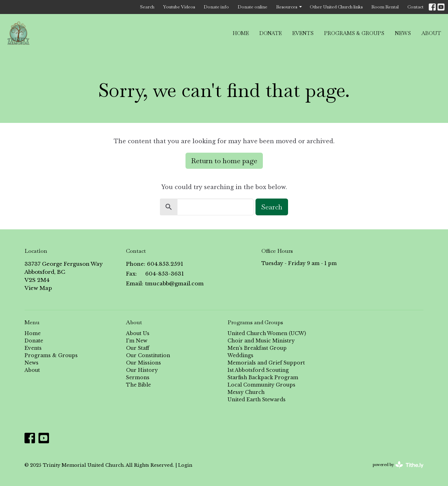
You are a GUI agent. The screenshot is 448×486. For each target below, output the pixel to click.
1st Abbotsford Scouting (258, 370)
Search (147, 7)
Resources (289, 7)
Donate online (253, 7)
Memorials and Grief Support (266, 363)
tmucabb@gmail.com (174, 283)
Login (185, 465)
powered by (398, 465)
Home (241, 33)
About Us (138, 333)
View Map (38, 288)
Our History (142, 370)
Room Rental (385, 7)
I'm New (137, 341)
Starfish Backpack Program (263, 377)
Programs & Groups (354, 33)
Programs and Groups (255, 322)
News (403, 33)
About (431, 33)
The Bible (138, 385)
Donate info (216, 7)
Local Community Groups (261, 385)
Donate (271, 33)
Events (303, 33)
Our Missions (143, 363)
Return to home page (224, 161)
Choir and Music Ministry (261, 341)
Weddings (240, 355)
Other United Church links (336, 7)
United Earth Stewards (257, 400)
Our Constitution (148, 355)
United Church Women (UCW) (267, 333)
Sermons (138, 377)
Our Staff (138, 348)
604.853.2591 (165, 264)
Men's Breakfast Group (257, 348)
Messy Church (246, 392)
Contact (415, 7)
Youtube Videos (179, 7)
